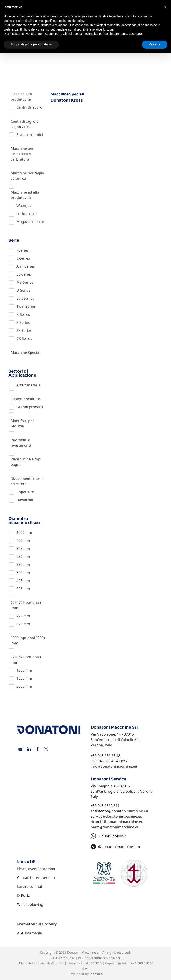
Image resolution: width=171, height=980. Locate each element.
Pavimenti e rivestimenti (21, 443)
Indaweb (96, 974)
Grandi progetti (30, 407)
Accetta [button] (155, 44)
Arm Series (26, 266)
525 (19, 549)
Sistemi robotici (30, 135)
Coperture (25, 492)
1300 (20, 670)
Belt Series (25, 298)
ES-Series (24, 274)
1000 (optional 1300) (28, 638)
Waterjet (24, 206)
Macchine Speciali (26, 353)
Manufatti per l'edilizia (22, 423)
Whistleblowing (30, 904)
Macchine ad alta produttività (25, 195)
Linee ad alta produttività (21, 97)
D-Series (23, 290)
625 (19, 589)
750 (19, 557)
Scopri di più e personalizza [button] (31, 44)
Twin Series (26, 306)
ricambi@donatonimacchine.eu (117, 822)
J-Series (23, 250)
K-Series (23, 314)
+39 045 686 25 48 (105, 756)
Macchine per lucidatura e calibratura (22, 154)
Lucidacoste (26, 214)
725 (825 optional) (26, 657)
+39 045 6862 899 (105, 806)
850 (19, 565)
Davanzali (25, 500)
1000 (20, 532)
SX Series (24, 330)
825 (19, 624)
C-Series (23, 258)
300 (19, 573)
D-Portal (24, 895)
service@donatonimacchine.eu (116, 816)
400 (19, 541)
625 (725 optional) (26, 602)
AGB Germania (30, 933)
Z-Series (23, 322)
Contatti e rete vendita (36, 878)
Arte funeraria (28, 385)
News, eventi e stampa (36, 869)
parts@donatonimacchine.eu (115, 827)
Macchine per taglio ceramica (27, 176)
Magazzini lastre (30, 222)
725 (19, 616)
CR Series (24, 338)
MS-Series (25, 282)
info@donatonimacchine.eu (114, 766)
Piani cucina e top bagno (25, 462)
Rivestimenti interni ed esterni (27, 481)
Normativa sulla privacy (37, 924)
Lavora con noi (30, 887)
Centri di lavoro (29, 107)
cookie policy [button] (75, 21)
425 (19, 581)
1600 (20, 678)
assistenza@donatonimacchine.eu (119, 811)
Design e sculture (25, 399)
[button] (165, 7)
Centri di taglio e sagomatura (24, 124)
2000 (20, 686)
